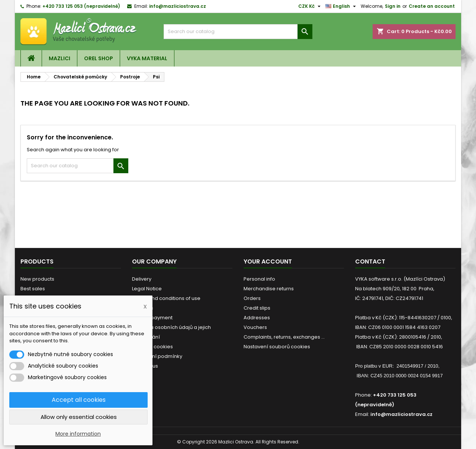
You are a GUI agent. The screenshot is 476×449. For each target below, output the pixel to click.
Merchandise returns (269, 289)
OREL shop (99, 58)
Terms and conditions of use (166, 298)
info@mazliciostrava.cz (178, 6)
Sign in (393, 6)
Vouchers (255, 327)
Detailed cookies (152, 347)
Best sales (33, 289)
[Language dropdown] (342, 6)
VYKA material (147, 58)
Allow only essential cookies (79, 417)
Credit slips (257, 308)
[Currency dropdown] (310, 6)
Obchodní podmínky (157, 356)
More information (78, 434)
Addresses (257, 318)
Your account (268, 261)
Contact (370, 261)
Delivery (142, 279)
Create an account (432, 6)
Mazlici (59, 58)
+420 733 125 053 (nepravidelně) (81, 6)
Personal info (259, 279)
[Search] (238, 32)
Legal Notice (147, 289)
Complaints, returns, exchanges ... (284, 337)
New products (37, 279)
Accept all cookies (79, 400)
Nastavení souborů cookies (277, 347)
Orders (252, 298)
